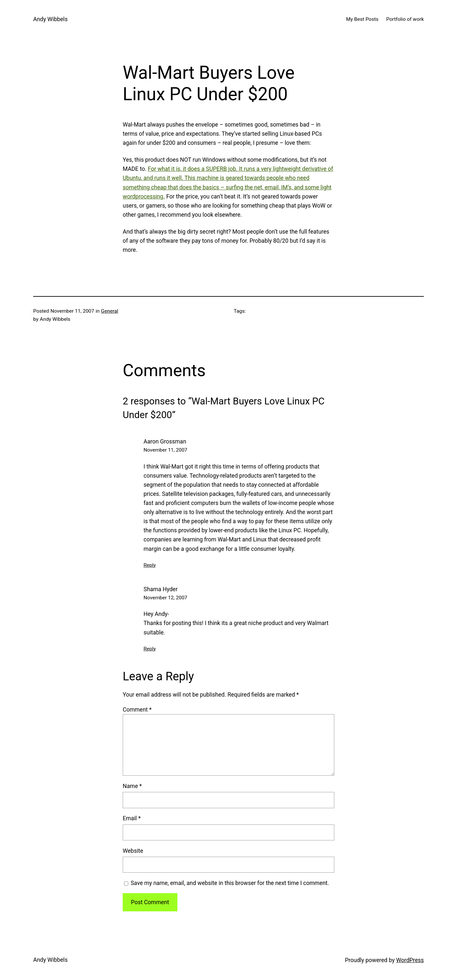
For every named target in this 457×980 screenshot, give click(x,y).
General (110, 311)
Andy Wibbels (50, 19)
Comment (137, 710)
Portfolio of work (405, 19)
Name (132, 786)
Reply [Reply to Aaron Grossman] (150, 565)
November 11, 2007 (165, 450)
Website (133, 851)
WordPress (410, 960)
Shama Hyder (161, 589)
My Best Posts (362, 19)
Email (132, 818)
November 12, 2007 (165, 598)
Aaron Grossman (165, 442)
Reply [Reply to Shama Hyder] (150, 649)
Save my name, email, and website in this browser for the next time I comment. (230, 883)
